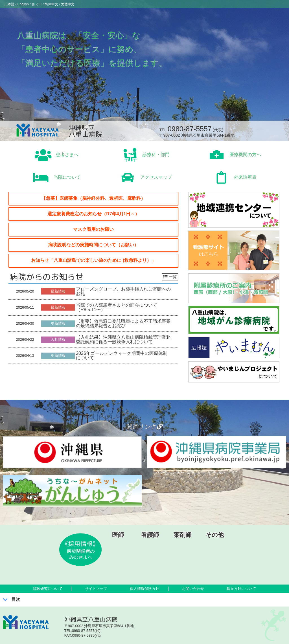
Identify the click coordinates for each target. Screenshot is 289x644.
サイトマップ (96, 588)
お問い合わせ (193, 588)
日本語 (11, 4)
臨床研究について (48, 588)
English (29, 4)
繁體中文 (88, 4)
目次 (16, 599)
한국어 (47, 4)
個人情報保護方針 (144, 588)
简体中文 (67, 4)
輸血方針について (241, 588)
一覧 (170, 277)
